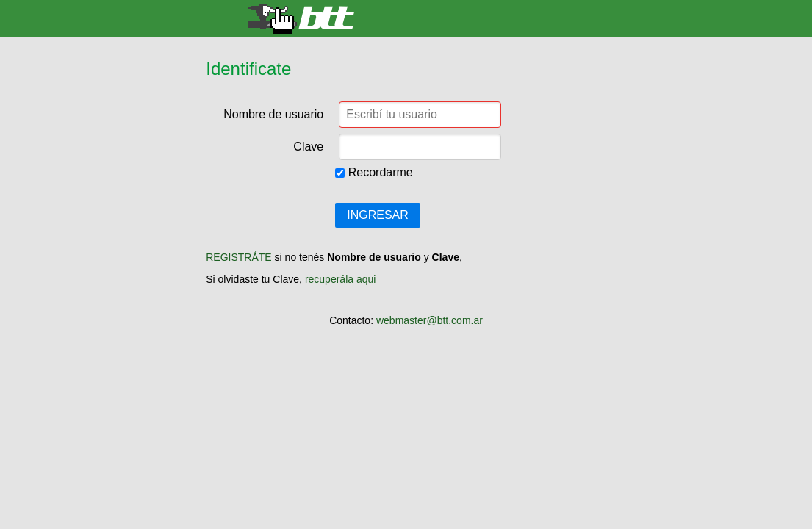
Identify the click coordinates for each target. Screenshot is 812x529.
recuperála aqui (341, 279)
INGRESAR (378, 215)
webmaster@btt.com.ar (430, 320)
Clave (308, 147)
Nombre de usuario (273, 114)
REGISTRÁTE (238, 257)
